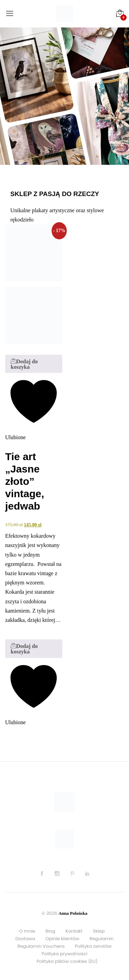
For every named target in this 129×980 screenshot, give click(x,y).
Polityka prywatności (64, 954)
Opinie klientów (62, 939)
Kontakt (74, 931)
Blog (50, 931)
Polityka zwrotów (93, 946)
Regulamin (101, 939)
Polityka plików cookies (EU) (67, 961)
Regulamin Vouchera (41, 946)
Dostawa (25, 939)
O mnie (27, 931)
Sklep (99, 931)
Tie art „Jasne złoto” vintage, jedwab (25, 481)
